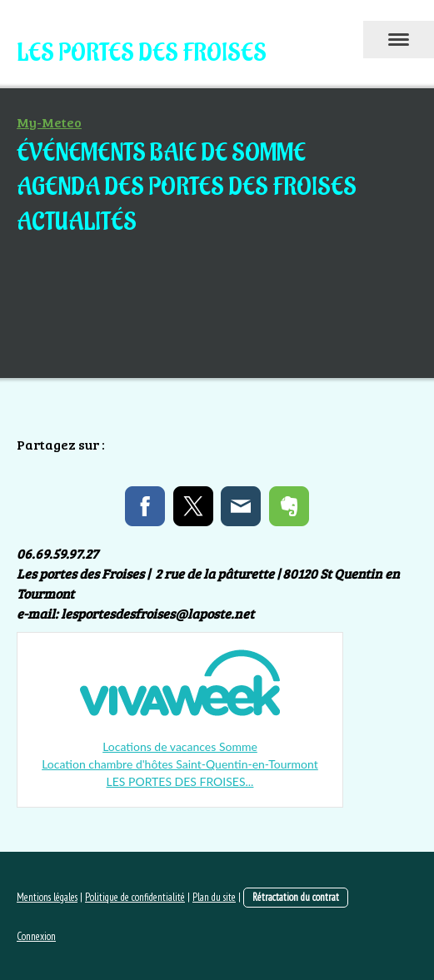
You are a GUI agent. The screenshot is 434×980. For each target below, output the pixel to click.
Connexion (36, 936)
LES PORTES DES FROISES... (180, 781)
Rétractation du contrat (296, 897)
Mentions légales (47, 897)
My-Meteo (49, 122)
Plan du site (214, 897)
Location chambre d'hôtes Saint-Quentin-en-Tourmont (180, 764)
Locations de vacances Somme (180, 746)
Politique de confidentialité (135, 897)
